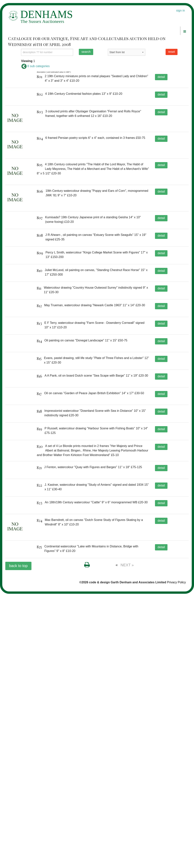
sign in (181, 10)
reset (172, 52)
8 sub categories (35, 66)
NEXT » (127, 839)
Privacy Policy (176, 856)
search (86, 52)
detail (161, 77)
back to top (18, 840)
